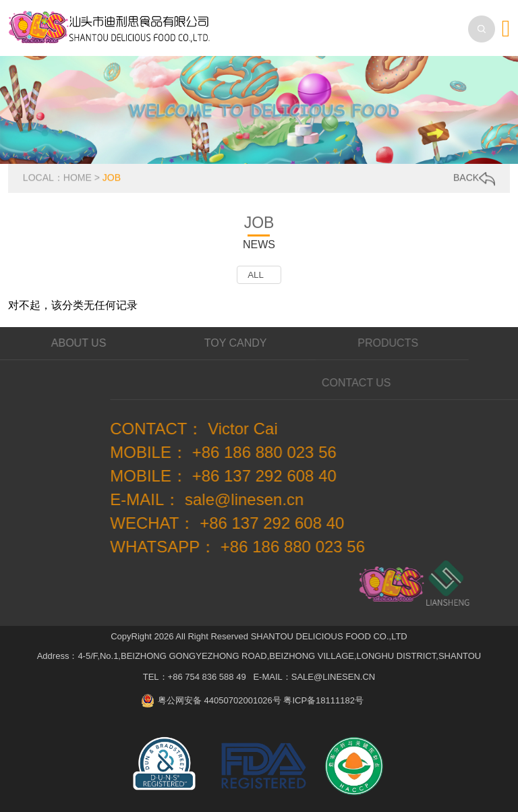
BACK (474, 178)
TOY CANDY (227, 343)
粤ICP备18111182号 (323, 700)
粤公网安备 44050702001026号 (220, 700)
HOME (78, 177)
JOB (112, 177)
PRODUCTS (376, 343)
